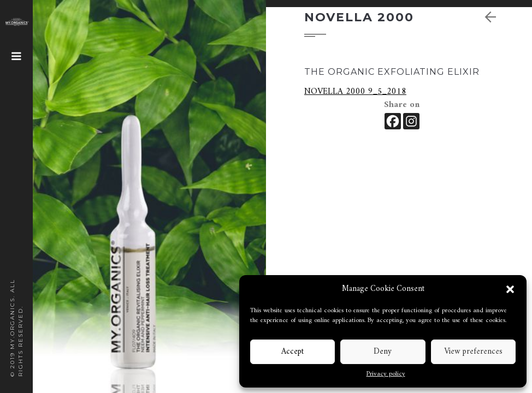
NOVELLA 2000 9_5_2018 (355, 92)
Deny (383, 352)
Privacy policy (386, 374)
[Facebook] (393, 121)
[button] (510, 289)
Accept (292, 352)
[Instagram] (411, 121)
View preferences (473, 352)
